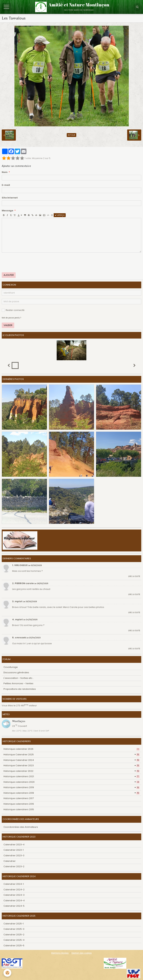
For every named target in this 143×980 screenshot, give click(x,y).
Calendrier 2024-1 (14, 884)
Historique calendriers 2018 (71, 793)
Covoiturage (11, 667)
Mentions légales (60, 953)
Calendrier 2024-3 (14, 895)
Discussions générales (16, 672)
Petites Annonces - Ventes (18, 683)
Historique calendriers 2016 (19, 804)
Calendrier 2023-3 (14, 855)
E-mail (6, 185)
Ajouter (9, 275)
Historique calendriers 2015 (19, 809)
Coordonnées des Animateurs (21, 827)
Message (7, 211)
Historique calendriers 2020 (71, 782)
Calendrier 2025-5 (14, 946)
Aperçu (60, 215)
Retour (71, 135)
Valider (8, 325)
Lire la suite (134, 576)
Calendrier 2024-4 (14, 900)
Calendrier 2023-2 (14, 866)
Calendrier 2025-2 (14, 935)
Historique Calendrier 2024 (71, 760)
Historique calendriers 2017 (19, 798)
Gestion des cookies (82, 953)
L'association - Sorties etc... (19, 678)
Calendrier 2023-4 (14, 845)
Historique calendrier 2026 (71, 749)
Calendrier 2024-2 (14, 890)
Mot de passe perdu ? (11, 318)
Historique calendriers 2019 (71, 787)
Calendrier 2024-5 (14, 906)
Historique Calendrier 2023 (71, 765)
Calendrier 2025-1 (14, 924)
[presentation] (28, 262)
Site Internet (10, 198)
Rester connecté (13, 310)
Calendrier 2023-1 (14, 850)
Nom (5, 172)
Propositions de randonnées (20, 689)
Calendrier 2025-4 (14, 940)
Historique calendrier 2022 (71, 771)
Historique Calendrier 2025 (71, 755)
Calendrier (10, 861)
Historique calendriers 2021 (71, 776)
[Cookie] (7, 973)
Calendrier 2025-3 (14, 929)
